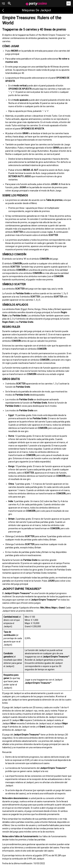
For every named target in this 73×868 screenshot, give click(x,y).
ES (69, 3)
